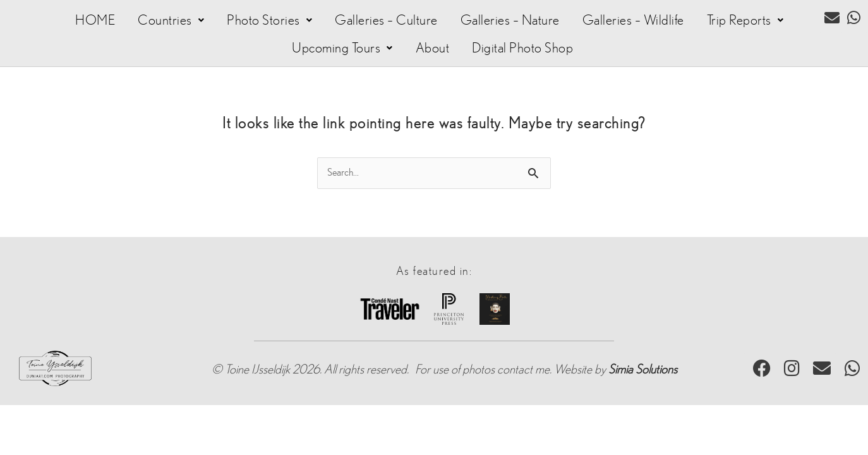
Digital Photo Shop (522, 48)
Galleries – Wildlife (633, 20)
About (433, 48)
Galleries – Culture (386, 20)
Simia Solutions (643, 370)
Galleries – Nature (510, 20)
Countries (171, 20)
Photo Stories (269, 20)
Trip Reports (745, 20)
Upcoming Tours (342, 48)
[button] (171, 20)
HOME (95, 20)
